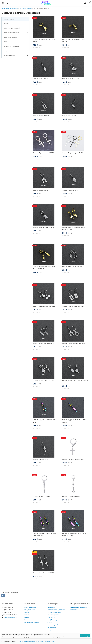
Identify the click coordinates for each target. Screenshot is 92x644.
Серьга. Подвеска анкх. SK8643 (44, 153)
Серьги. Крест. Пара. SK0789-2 (44, 573)
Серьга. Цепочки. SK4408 (71, 496)
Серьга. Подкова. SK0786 (42, 190)
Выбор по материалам (10, 37)
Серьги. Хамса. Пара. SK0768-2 (44, 380)
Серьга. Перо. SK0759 (70, 116)
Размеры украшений (53, 615)
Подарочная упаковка (10, 51)
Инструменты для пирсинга (12, 46)
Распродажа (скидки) (10, 55)
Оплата (27, 615)
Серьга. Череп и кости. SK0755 (44, 227)
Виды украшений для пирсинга (57, 610)
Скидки (27, 617)
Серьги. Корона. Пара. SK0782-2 (44, 306)
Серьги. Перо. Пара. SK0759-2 (43, 343)
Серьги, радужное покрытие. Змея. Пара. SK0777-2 (45, 535)
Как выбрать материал (54, 612)
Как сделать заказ (30, 610)
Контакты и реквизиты (31, 607)
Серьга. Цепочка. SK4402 (42, 496)
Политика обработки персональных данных (31, 641)
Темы (5, 42)
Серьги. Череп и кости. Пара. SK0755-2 (75, 381)
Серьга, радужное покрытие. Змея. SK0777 (45, 421)
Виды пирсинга (52, 607)
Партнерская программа (32, 622)
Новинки (6, 24)
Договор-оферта (50, 641)
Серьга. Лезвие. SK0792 (41, 116)
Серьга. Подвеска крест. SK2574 (73, 153)
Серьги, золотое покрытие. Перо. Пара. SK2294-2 (44, 268)
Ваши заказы (74, 610)
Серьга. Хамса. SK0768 (70, 190)
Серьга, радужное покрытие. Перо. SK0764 (74, 421)
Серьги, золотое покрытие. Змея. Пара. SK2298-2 (74, 228)
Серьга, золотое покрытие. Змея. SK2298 (44, 40)
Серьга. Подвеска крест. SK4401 (73, 459)
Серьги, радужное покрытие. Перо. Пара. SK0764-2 (74, 535)
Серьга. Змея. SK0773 (41, 79)
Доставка (27, 612)
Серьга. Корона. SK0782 (71, 79)
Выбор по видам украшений (12, 28)
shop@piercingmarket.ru (11, 617)
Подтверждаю (85, 636)
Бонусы (27, 620)
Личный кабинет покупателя (79, 607)
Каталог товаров (9, 19)
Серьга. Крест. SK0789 (41, 459)
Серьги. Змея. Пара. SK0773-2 (73, 267)
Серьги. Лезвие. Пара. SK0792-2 (73, 306)
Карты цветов (51, 617)
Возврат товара (52, 630)
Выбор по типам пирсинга (11, 33)
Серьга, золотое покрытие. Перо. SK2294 (74, 40)
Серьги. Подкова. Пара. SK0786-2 (74, 343)
